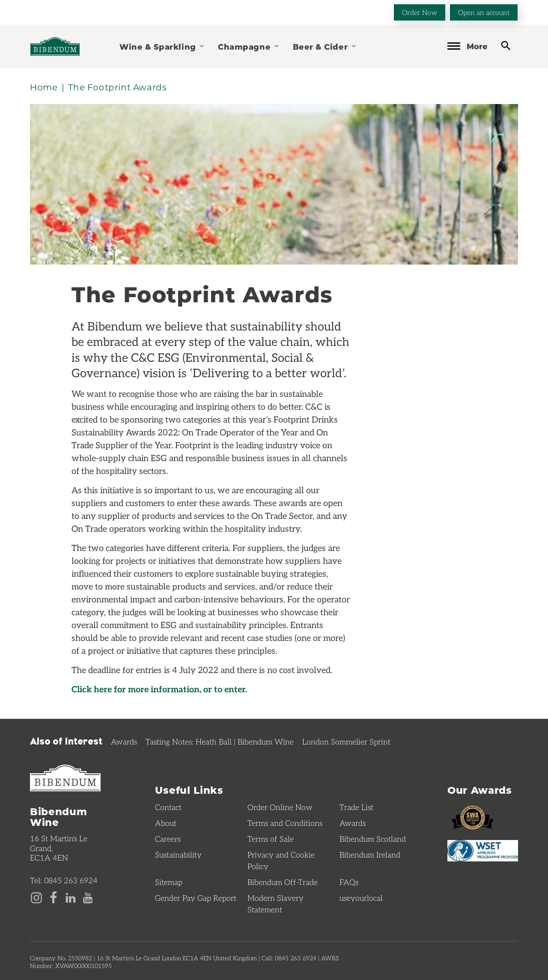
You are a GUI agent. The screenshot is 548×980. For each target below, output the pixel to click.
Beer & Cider (325, 46)
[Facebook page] (54, 897)
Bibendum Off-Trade (283, 882)
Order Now (420, 12)
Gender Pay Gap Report (196, 898)
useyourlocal (361, 898)
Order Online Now (280, 807)
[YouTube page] (88, 897)
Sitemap (169, 882)
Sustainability (178, 855)
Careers (168, 839)
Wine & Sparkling (162, 46)
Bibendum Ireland (370, 855)
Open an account (484, 12)
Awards (124, 742)
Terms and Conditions (285, 823)
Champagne (249, 46)
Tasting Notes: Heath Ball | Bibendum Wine (220, 742)
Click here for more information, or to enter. (159, 689)
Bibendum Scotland (373, 839)
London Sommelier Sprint (346, 742)
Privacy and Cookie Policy (281, 860)
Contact (168, 807)
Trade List (356, 807)
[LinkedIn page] (71, 897)
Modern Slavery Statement (275, 904)
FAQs (349, 882)
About (166, 823)
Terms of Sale (271, 839)
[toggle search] (506, 46)
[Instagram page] (36, 897)
